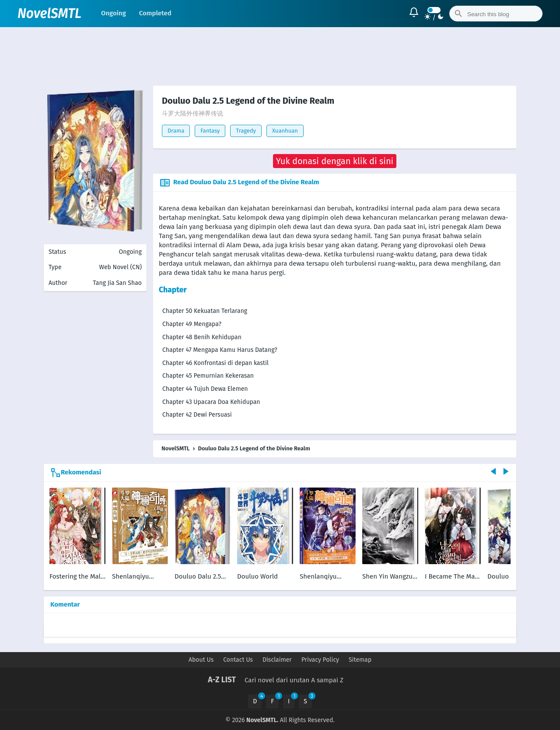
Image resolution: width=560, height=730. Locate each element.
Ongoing (114, 13)
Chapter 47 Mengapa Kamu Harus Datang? (220, 350)
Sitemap (360, 660)
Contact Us (238, 660)
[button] (335, 161)
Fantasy (210, 131)
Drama (176, 131)
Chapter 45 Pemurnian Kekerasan (208, 376)
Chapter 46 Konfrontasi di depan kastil (215, 363)
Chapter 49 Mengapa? (192, 324)
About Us (201, 660)
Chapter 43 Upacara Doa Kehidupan (211, 402)
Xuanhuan (285, 131)
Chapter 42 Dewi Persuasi (197, 415)
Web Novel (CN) (120, 267)
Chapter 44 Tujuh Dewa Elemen (205, 389)
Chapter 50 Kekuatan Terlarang (205, 311)
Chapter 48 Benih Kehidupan (202, 337)
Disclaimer (277, 660)
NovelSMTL (49, 14)
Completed (155, 13)
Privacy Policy (320, 660)
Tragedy (246, 131)
